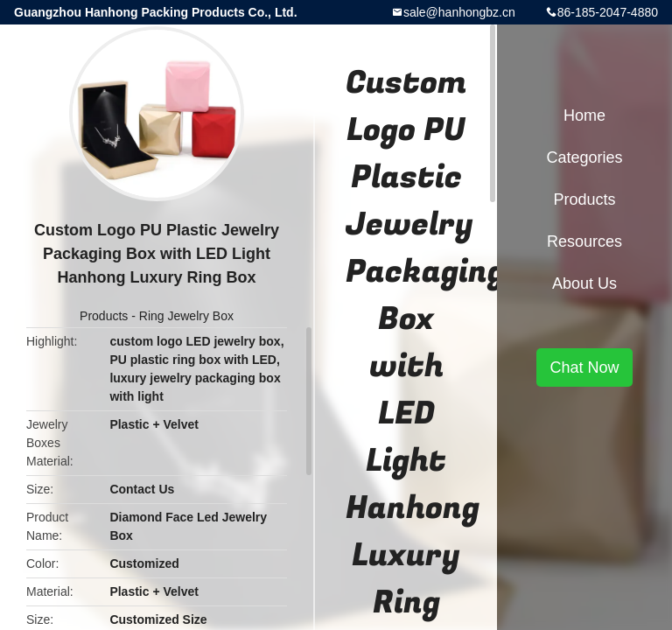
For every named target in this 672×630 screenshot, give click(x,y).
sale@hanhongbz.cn (459, 12)
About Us (584, 283)
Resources (584, 241)
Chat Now (584, 367)
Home (584, 115)
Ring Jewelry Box (186, 316)
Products (104, 316)
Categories (584, 157)
